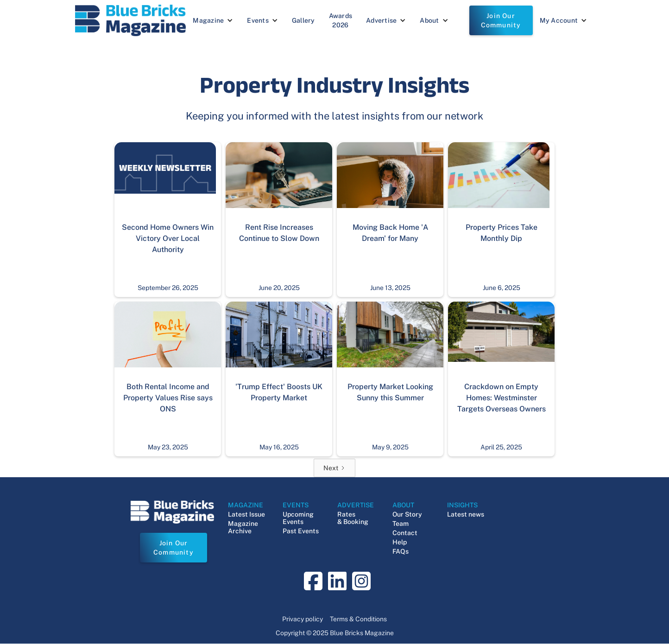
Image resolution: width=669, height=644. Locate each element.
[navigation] (130, 20)
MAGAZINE (246, 505)
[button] (213, 20)
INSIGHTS (462, 505)
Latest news (466, 514)
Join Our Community (501, 20)
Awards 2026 (341, 20)
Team (401, 524)
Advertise (381, 20)
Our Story (407, 514)
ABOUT (403, 505)
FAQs (401, 551)
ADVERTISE (356, 505)
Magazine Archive (243, 527)
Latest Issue (246, 514)
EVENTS (296, 505)
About (429, 20)
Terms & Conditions (358, 619)
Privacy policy (303, 619)
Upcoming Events (298, 518)
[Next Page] (334, 468)
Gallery (303, 20)
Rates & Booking (353, 518)
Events (258, 20)
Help (400, 542)
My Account (559, 20)
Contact (405, 533)
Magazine (208, 20)
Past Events (301, 531)
